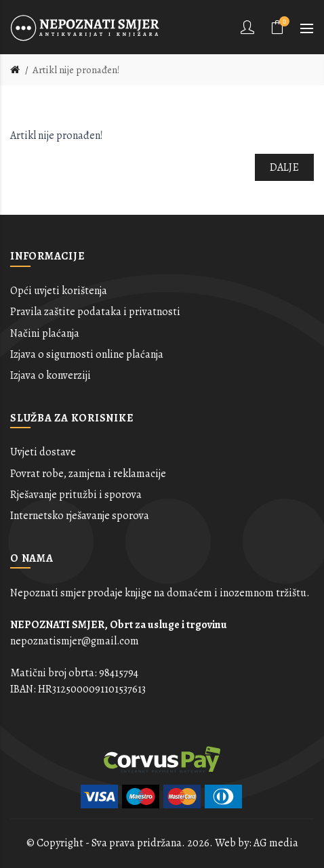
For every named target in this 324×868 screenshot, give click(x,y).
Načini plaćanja (45, 333)
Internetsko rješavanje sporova (80, 516)
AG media (276, 843)
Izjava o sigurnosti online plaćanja (87, 354)
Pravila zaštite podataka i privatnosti (95, 312)
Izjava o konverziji (50, 375)
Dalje (285, 167)
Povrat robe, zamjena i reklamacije (88, 474)
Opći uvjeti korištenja (59, 291)
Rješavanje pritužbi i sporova (76, 495)
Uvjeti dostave (43, 452)
